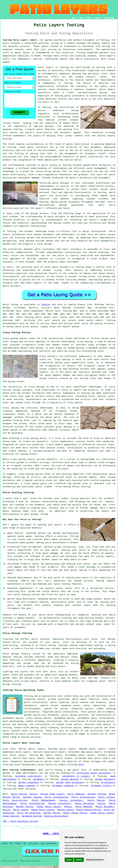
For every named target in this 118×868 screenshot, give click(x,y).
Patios (34, 794)
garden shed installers (70, 783)
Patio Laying (106, 797)
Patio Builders (105, 807)
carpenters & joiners (76, 776)
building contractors (29, 776)
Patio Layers (21, 810)
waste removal (27, 786)
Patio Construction (15, 800)
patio (45, 165)
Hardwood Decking (32, 816)
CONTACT (98, 18)
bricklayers (108, 783)
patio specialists (45, 696)
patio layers (22, 53)
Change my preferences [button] (95, 860)
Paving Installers (71, 800)
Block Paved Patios (75, 813)
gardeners (39, 779)
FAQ (25, 843)
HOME (74, 18)
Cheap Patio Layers (49, 807)
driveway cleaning (63, 786)
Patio (6, 305)
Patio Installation (56, 797)
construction (67, 107)
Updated (18, 843)
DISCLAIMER (109, 18)
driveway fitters (101, 786)
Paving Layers (65, 810)
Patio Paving (19, 794)
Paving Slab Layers (52, 794)
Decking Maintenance (56, 816)
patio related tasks (15, 731)
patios (27, 280)
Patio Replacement (43, 800)
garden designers (105, 779)
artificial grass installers (94, 773)
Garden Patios (25, 807)
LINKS (81, 18)
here (81, 765)
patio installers (75, 96)
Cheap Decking (11, 816)
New (11, 843)
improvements (30, 773)
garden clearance (29, 783)
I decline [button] (79, 860)
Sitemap (4, 843)
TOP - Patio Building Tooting (20, 821)
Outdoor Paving (97, 794)
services (30, 789)
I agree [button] (69, 860)
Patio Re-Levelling (29, 813)
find (13, 749)
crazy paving (75, 403)
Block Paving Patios (89, 810)
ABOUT (89, 18)
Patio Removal (76, 794)
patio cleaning (49, 728)
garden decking (70, 779)
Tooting (46, 305)
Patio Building (84, 804)
